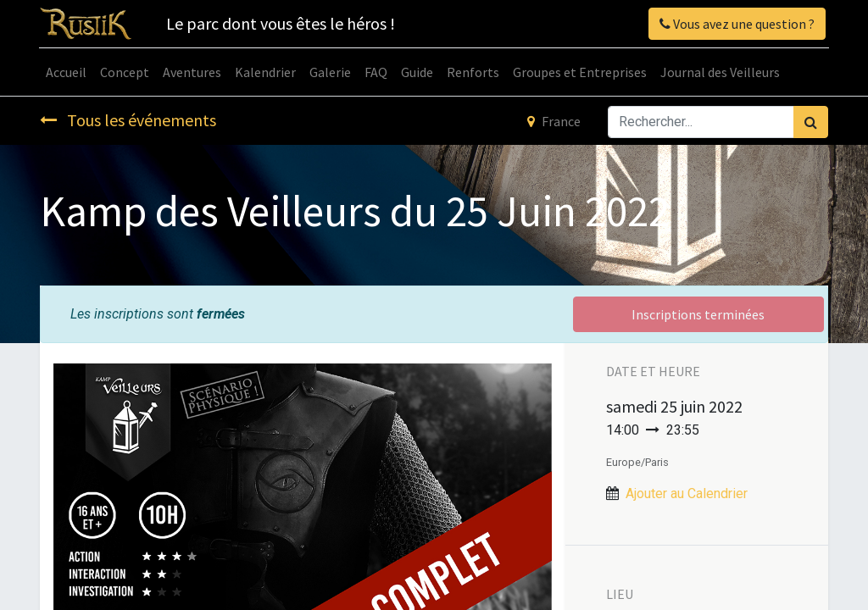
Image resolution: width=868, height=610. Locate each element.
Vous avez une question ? (736, 24)
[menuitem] (67, 72)
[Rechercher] (811, 122)
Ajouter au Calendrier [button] (687, 494)
